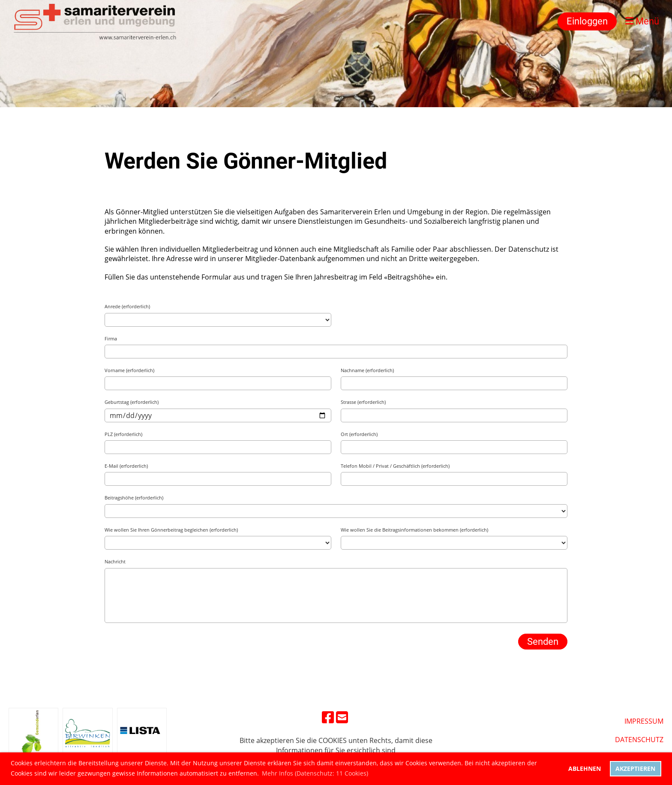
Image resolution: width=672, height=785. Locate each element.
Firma (111, 338)
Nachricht (115, 561)
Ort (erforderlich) (359, 434)
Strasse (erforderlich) (363, 402)
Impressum (644, 721)
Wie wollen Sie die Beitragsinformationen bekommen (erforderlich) (414, 530)
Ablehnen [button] (585, 768)
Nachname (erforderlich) (367, 370)
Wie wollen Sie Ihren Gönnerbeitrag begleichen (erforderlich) (171, 530)
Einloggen (587, 21)
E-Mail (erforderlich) (126, 466)
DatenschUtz (639, 740)
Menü (642, 21)
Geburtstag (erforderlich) (132, 402)
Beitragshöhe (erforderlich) (134, 498)
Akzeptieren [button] (635, 768)
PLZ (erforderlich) (123, 434)
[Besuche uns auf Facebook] (328, 717)
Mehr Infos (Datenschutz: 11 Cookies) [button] (315, 773)
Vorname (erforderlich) (129, 370)
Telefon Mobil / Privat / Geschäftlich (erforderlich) (395, 466)
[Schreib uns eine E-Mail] (342, 717)
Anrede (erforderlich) (127, 306)
